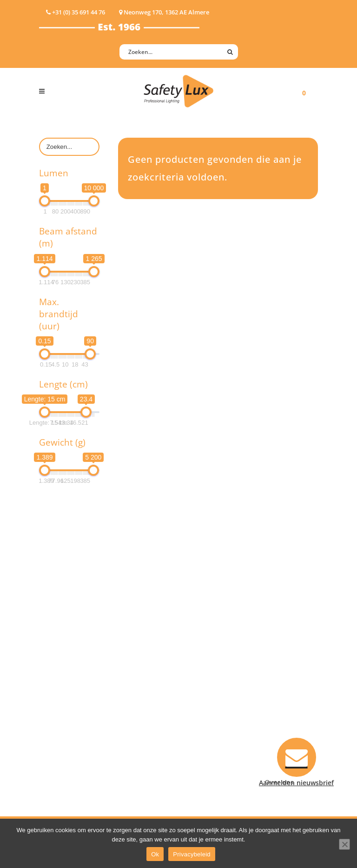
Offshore (132, 651)
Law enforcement (146, 639)
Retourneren (208, 687)
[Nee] (344, 844)
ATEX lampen (60, 639)
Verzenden (205, 663)
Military (130, 675)
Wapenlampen (62, 711)
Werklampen (59, 651)
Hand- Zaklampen (67, 615)
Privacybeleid (192, 854)
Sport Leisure (139, 687)
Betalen (200, 651)
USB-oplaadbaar (65, 724)
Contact (200, 639)
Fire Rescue (136, 663)
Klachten (202, 675)
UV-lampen (56, 736)
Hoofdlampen (61, 627)
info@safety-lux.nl (287, 686)
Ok (155, 854)
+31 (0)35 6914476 (285, 674)
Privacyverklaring (215, 724)
